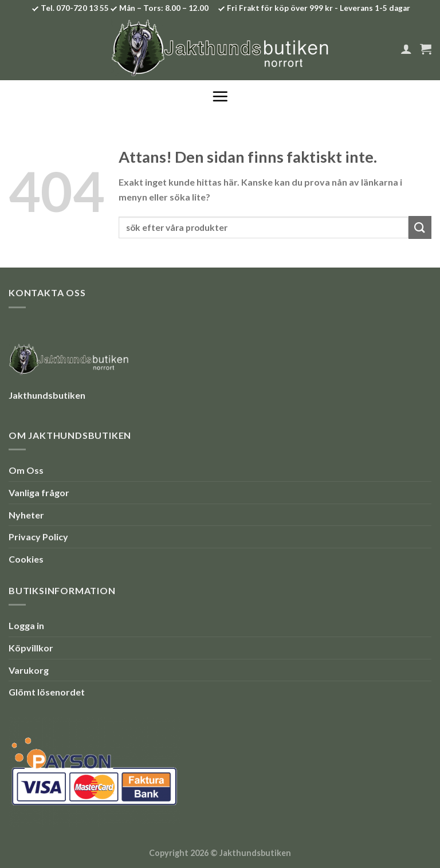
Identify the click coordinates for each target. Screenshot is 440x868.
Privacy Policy (38, 537)
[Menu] (220, 96)
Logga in (26, 625)
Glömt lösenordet (47, 692)
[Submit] (420, 227)
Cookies (26, 559)
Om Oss (26, 470)
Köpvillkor (31, 648)
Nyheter (26, 515)
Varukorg (29, 670)
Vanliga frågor (39, 492)
